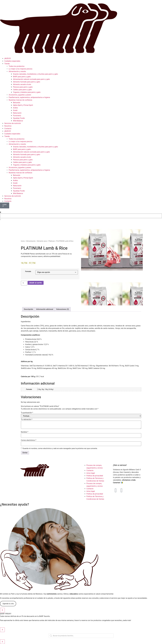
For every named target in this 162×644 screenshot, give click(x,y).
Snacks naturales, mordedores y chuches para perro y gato (35, 74)
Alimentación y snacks (17, 71)
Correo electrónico (29, 440)
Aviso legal (91, 473)
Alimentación (31, 241)
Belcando (17, 103)
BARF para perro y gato (22, 77)
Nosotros (8, 126)
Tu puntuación (27, 413)
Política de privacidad (95, 476)
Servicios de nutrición (13, 123)
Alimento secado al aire (22, 84)
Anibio (15, 108)
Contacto (8, 129)
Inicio (23, 241)
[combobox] (81, 216)
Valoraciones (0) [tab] (63, 309)
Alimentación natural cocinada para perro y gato (31, 79)
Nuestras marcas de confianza (20, 100)
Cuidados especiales (12, 61)
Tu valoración (27, 419)
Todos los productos (17, 66)
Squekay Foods (19, 118)
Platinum (52, 241)
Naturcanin (17, 113)
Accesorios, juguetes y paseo (20, 95)
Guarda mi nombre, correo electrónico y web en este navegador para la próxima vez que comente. (60, 448)
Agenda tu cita (8, 604)
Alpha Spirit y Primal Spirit (23, 105)
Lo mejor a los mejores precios (20, 69)
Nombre (25, 432)
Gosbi (15, 110)
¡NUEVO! (8, 58)
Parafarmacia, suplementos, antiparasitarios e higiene (29, 97)
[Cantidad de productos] (24, 283)
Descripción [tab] (29, 309)
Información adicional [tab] (45, 309)
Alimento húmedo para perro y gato (27, 82)
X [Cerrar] (2, 610)
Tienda (7, 64)
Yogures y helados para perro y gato (27, 92)
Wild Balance (18, 121)
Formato (28, 272)
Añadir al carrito (36, 283)
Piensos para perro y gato (23, 87)
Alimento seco (42, 241)
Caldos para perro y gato (22, 90)
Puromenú (17, 116)
